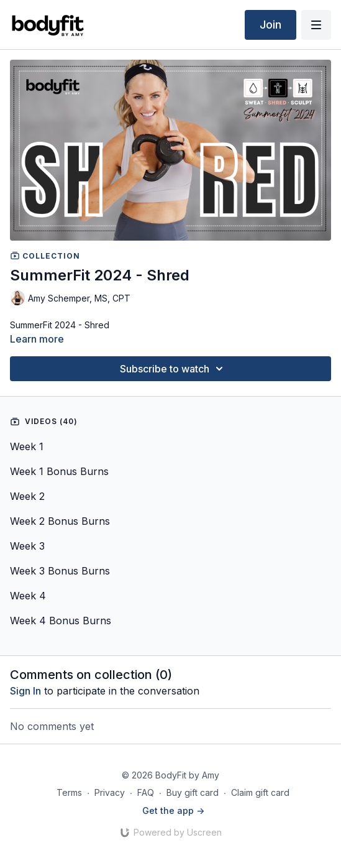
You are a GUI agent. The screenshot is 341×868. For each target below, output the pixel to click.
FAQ (146, 792)
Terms (69, 792)
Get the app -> (173, 810)
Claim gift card (260, 792)
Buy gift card (193, 792)
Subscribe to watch (173, 369)
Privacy (110, 792)
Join (271, 25)
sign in (25, 691)
